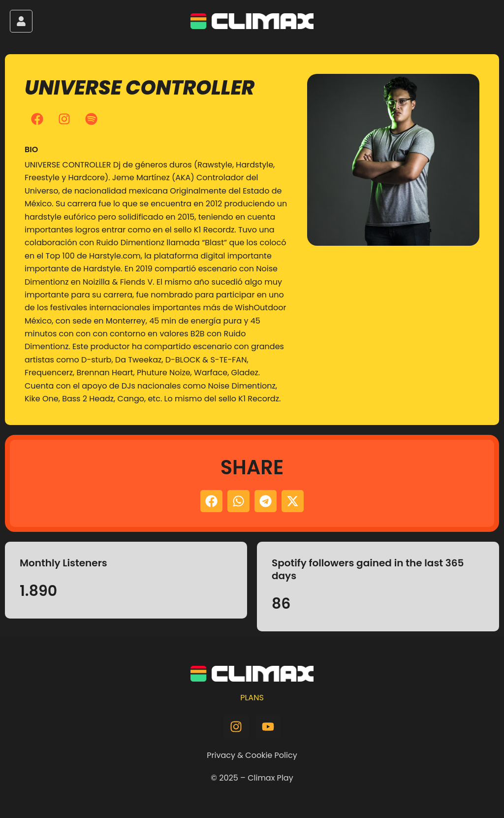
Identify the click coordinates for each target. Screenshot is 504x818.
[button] (211, 501)
